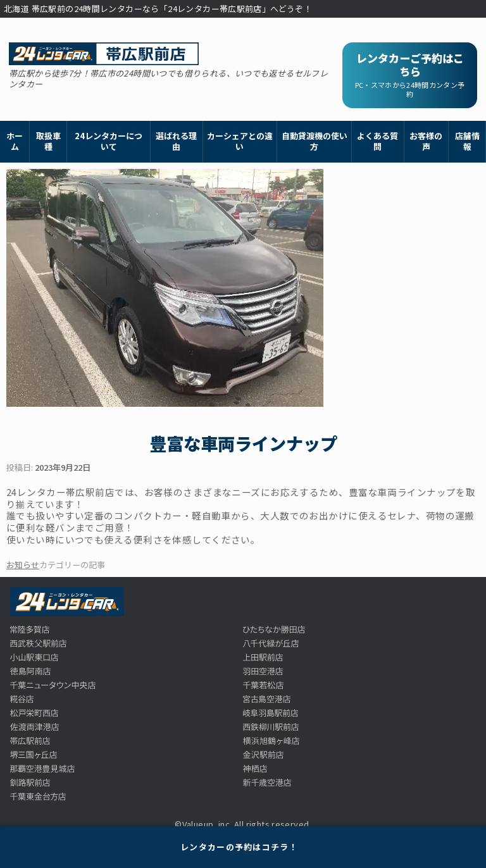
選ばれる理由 (176, 141)
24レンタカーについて (109, 141)
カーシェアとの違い (240, 141)
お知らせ (23, 565)
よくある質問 (377, 141)
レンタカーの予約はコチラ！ (239, 847)
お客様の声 (426, 141)
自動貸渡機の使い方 (315, 141)
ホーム (15, 141)
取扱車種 (48, 141)
